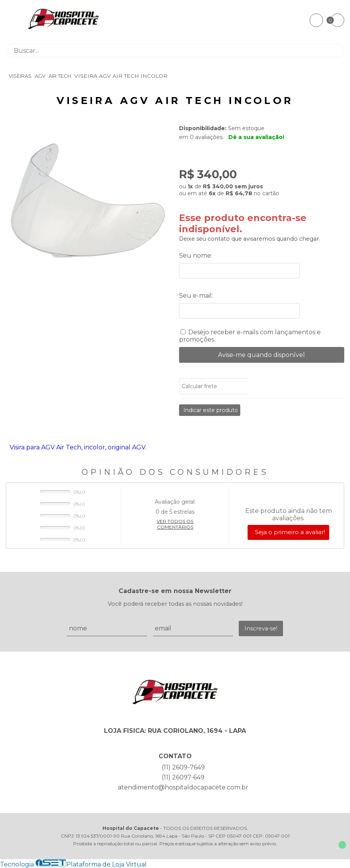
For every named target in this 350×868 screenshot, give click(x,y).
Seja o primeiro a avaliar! (290, 532)
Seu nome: (196, 256)
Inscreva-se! (261, 628)
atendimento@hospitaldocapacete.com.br (183, 787)
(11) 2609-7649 (183, 767)
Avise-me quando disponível (261, 355)
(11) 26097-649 (183, 777)
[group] (89, 206)
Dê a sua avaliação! (256, 137)
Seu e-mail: (196, 296)
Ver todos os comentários (175, 524)
